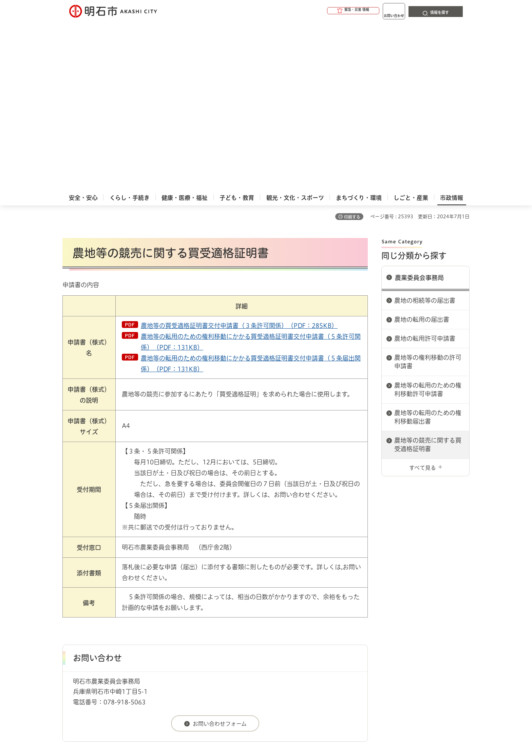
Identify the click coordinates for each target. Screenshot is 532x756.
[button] (327, 11)
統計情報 (286, 722)
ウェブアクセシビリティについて (212, 619)
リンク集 (375, 619)
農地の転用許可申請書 (425, 169)
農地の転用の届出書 (422, 150)
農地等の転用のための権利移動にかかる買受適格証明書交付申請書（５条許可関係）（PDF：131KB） (251, 173)
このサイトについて (118, 619)
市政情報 (92, 595)
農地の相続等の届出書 (425, 131)
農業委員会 (216, 595)
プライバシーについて (309, 619)
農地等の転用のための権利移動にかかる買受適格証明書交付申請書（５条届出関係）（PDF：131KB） (251, 195)
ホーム (69, 595)
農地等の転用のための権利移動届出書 (428, 248)
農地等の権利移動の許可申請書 (428, 193)
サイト (424, 619)
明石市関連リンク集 (128, 595)
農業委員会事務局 (419, 109)
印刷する (352, 48)
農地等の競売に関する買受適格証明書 (428, 275)
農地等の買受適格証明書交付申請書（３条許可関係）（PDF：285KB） (239, 156)
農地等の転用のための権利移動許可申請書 (428, 220)
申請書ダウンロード (177, 595)
